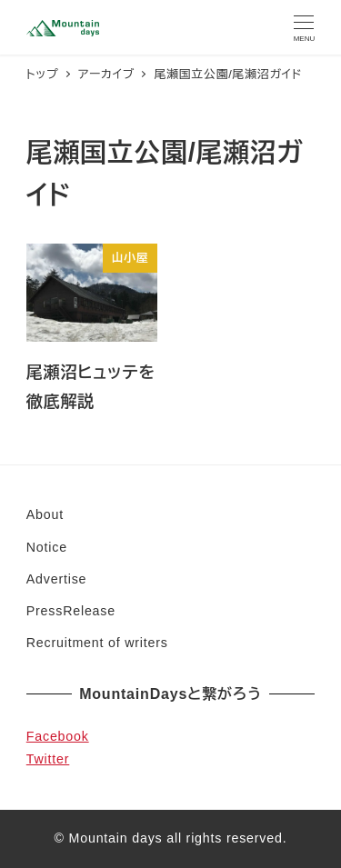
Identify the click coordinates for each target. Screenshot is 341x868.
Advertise (56, 579)
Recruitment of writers (97, 643)
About (45, 514)
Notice (47, 547)
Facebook (58, 736)
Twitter (48, 759)
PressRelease (71, 611)
